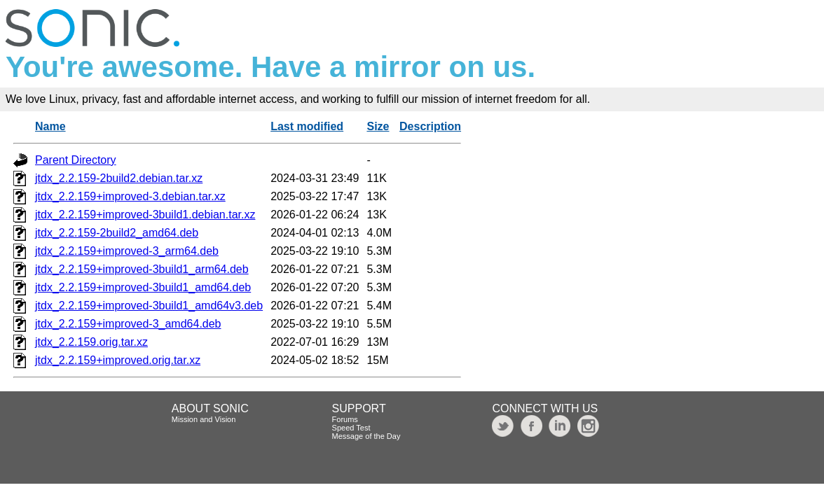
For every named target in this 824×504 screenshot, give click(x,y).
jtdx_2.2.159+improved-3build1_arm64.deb (142, 269)
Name (50, 126)
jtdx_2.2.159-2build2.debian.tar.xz (119, 178)
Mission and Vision (204, 419)
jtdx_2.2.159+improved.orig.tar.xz (118, 360)
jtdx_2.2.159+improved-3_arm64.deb (127, 251)
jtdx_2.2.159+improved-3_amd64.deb (128, 324)
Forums (345, 419)
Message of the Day (366, 436)
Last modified (307, 126)
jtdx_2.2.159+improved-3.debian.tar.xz (130, 196)
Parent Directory (76, 160)
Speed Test (351, 428)
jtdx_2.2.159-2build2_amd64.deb (117, 233)
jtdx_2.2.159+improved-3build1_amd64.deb (143, 287)
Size (378, 126)
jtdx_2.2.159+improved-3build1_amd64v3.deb (149, 306)
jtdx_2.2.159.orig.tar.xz (91, 342)
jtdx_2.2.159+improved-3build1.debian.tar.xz (145, 215)
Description (430, 126)
